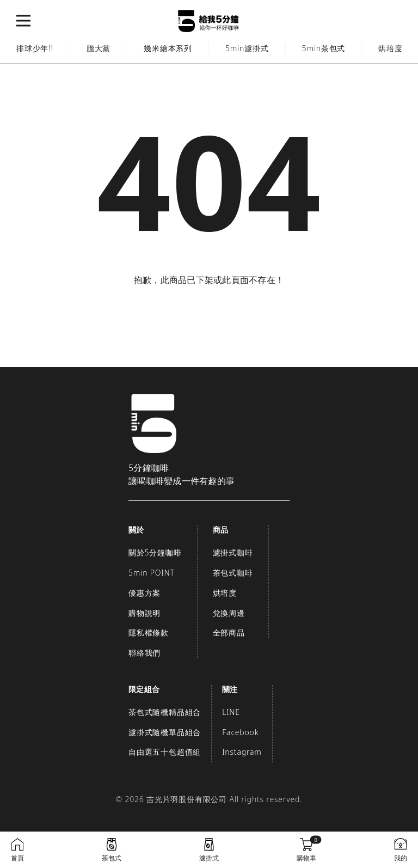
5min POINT (152, 573)
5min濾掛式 (247, 48)
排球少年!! (35, 48)
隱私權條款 (149, 632)
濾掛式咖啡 (233, 552)
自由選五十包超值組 (165, 752)
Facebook (240, 732)
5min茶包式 (324, 48)
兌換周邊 (229, 613)
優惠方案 (145, 593)
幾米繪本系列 (168, 48)
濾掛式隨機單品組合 (165, 732)
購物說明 (145, 613)
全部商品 (229, 632)
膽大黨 (99, 48)
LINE (231, 712)
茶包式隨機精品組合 (165, 712)
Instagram (242, 752)
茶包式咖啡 (233, 573)
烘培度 (225, 593)
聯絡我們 (145, 653)
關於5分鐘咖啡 (155, 552)
